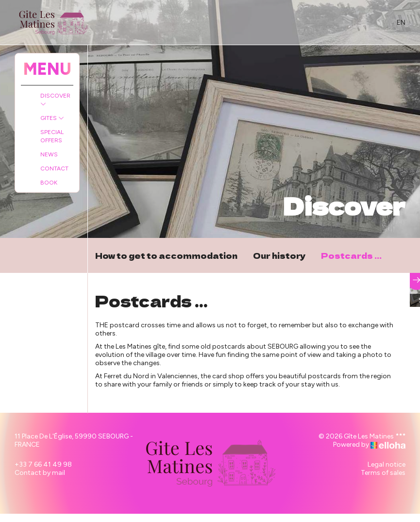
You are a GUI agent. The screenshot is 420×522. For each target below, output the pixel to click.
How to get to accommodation (166, 255)
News (49, 154)
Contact (54, 168)
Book (49, 183)
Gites (52, 118)
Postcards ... (351, 255)
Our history (279, 255)
